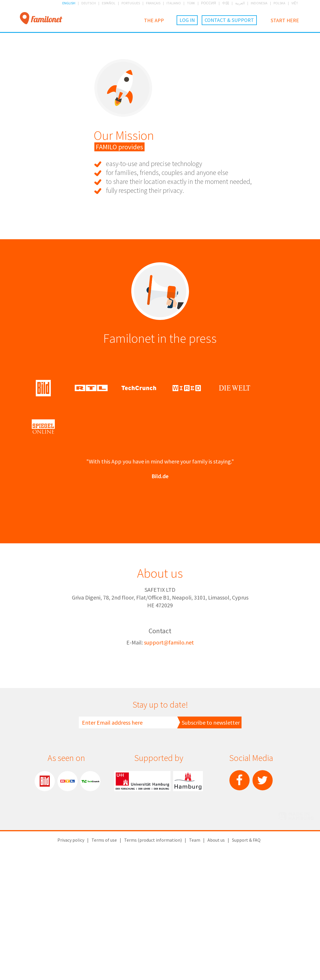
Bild (45, 907)
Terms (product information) (153, 966)
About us (216, 966)
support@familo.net (169, 768)
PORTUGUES (131, 3)
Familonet (41, 19)
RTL (68, 907)
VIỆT (295, 3)
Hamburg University (142, 907)
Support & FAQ (246, 966)
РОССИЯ (209, 3)
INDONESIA (259, 3)
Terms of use (104, 966)
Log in (187, 20)
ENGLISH (69, 3)
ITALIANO (174, 3)
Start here (285, 20)
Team (195, 966)
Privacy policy (71, 966)
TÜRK (191, 3)
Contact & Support (229, 20)
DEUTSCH (89, 3)
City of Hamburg (188, 907)
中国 (226, 3)
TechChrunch (90, 907)
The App (154, 20)
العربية (240, 3)
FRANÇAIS (153, 3)
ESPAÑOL (109, 3)
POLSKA (279, 3)
